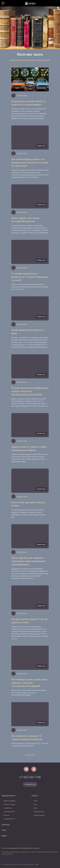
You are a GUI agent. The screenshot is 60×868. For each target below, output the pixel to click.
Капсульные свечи (39, 815)
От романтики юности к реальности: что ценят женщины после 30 (30, 277)
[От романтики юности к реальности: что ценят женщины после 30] (30, 252)
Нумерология (8, 808)
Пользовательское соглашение (30, 848)
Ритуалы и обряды (9, 805)
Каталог (35, 796)
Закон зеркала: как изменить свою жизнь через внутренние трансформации (28, 561)
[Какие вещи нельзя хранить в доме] (30, 308)
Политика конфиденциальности (11, 848)
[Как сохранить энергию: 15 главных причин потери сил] (30, 714)
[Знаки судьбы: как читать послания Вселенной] (30, 196)
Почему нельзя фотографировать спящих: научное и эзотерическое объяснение (30, 391)
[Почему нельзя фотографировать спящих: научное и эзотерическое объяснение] (30, 366)
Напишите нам (30, 784)
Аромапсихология (9, 819)
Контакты (6, 825)
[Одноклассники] (34, 769)
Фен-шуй (6, 815)
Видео (4, 836)
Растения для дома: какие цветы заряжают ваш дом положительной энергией (30, 683)
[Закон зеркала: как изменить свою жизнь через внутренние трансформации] (30, 536)
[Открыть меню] (3, 3)
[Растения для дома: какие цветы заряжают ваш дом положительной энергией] (30, 658)
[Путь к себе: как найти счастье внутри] (30, 481)
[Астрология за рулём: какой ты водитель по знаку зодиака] (30, 80)
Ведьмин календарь (10, 801)
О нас (4, 830)
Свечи (36, 801)
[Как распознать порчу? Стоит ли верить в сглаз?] (30, 597)
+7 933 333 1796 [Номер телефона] (30, 777)
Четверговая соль (39, 812)
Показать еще (30, 755)
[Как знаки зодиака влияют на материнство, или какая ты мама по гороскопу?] (30, 138)
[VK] (26, 769)
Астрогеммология (9, 812)
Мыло (35, 805)
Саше (35, 808)
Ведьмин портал (8, 796)
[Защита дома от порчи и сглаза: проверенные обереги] (30, 425)
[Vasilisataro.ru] (30, 3)
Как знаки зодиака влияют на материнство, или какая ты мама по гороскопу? (30, 163)
